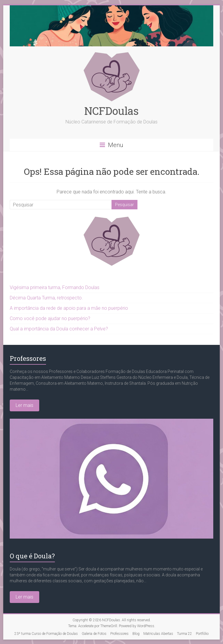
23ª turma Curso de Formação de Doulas (46, 634)
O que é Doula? (32, 556)
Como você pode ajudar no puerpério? (50, 318)
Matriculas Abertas (158, 634)
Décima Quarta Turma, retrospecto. (46, 298)
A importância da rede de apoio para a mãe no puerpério (69, 308)
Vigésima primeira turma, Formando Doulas (55, 287)
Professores (28, 358)
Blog (136, 634)
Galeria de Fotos (94, 634)
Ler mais (24, 405)
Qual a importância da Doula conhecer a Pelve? (59, 329)
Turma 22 (185, 634)
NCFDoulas (112, 111)
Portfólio (202, 634)
